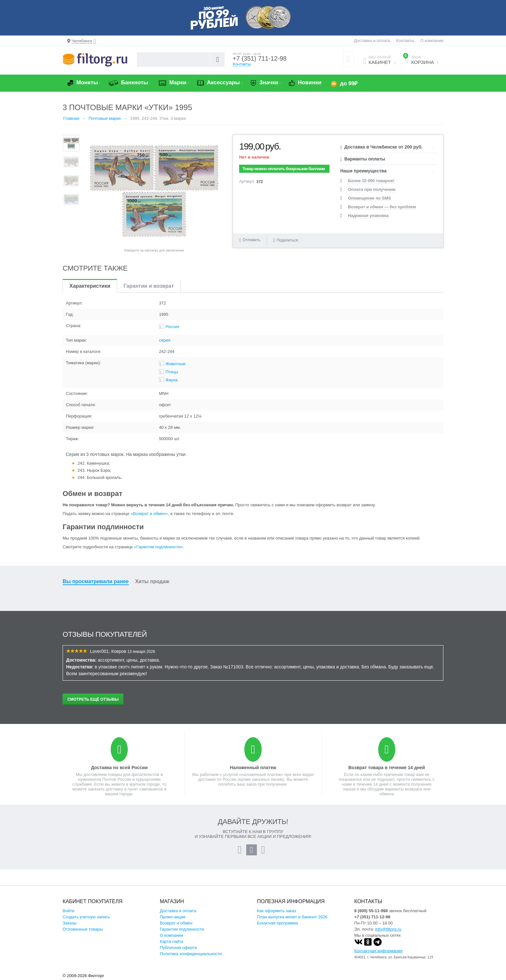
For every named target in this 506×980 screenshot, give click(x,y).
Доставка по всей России (119, 768)
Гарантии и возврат (149, 286)
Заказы (70, 923)
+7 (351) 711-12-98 (260, 59)
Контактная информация (378, 951)
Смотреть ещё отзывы (93, 699)
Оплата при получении (372, 189)
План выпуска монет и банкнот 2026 (292, 917)
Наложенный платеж (253, 768)
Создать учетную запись (86, 917)
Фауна (172, 380)
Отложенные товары (83, 929)
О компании (432, 41)
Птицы (172, 372)
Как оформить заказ (277, 911)
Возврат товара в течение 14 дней (386, 768)
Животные (176, 364)
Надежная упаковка (368, 216)
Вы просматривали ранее (96, 581)
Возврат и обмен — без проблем (382, 207)
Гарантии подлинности (182, 929)
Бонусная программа (278, 923)
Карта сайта (171, 941)
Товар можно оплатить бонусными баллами (283, 169)
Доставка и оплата (372, 41)
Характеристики (90, 286)
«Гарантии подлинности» (158, 547)
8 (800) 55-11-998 (371, 911)
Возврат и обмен (176, 923)
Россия (172, 327)
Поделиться (285, 240)
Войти (68, 911)
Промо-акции (172, 917)
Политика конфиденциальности (191, 954)
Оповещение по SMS (369, 198)
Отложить (252, 240)
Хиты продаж (152, 581)
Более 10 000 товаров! (371, 181)
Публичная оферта (178, 948)
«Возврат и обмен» (149, 514)
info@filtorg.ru (388, 929)
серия (165, 340)
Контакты (405, 41)
